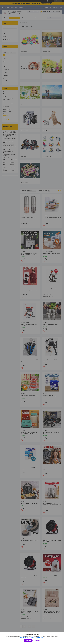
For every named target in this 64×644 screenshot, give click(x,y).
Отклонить (38, 640)
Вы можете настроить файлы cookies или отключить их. (32, 637)
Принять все (28, 640)
